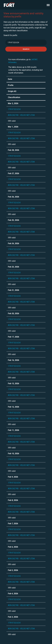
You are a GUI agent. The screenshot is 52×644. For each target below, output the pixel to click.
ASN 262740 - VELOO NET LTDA (21, 115)
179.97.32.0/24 (14, 109)
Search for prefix (10, 35)
